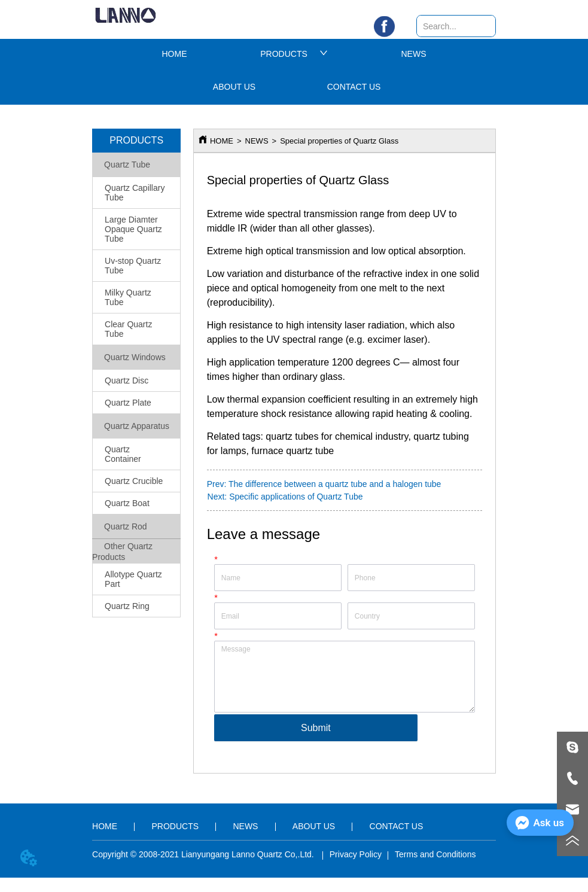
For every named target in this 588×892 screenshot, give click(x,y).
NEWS (414, 54)
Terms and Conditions (435, 854)
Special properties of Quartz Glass (339, 141)
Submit (316, 728)
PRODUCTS (294, 54)
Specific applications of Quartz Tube (296, 497)
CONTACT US (354, 87)
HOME (175, 54)
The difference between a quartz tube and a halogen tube (335, 484)
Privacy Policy (356, 854)
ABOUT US (234, 87)
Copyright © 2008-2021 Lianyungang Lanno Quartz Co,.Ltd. (204, 854)
